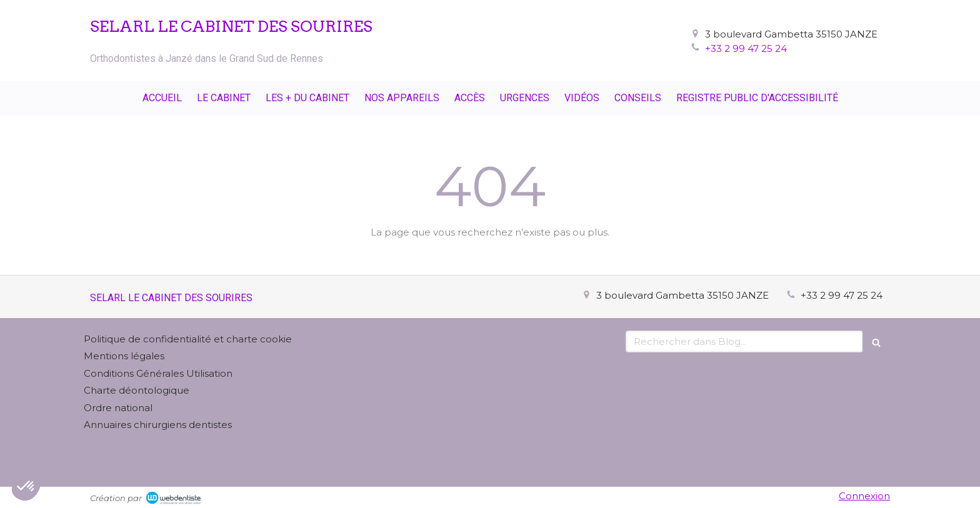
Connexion (864, 496)
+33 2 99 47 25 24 (746, 48)
